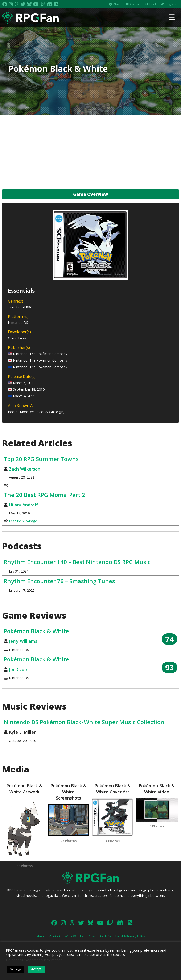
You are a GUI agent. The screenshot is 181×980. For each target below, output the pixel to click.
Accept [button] (36, 969)
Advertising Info (100, 936)
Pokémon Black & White (36, 631)
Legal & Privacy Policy (130, 936)
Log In (153, 4)
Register (171, 4)
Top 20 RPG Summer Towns (41, 459)
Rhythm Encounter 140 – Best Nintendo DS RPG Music (77, 562)
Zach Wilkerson (25, 469)
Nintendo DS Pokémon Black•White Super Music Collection (84, 722)
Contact (135, 4)
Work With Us (74, 936)
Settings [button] (16, 969)
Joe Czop (18, 669)
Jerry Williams (23, 641)
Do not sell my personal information (34, 960)
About (117, 4)
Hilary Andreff (23, 505)
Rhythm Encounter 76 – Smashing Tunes (59, 581)
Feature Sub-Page (23, 521)
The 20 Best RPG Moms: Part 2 (44, 495)
